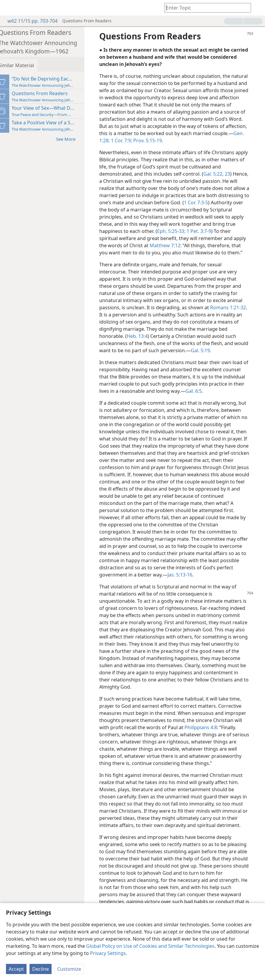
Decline (41, 969)
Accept (16, 969)
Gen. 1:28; (156, 140)
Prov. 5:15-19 (204, 140)
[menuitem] (9, 8)
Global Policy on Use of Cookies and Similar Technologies (150, 946)
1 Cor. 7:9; (178, 140)
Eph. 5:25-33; (200, 231)
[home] (9, 8)
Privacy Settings (108, 953)
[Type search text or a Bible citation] (205, 8)
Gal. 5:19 (221, 358)
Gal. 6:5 (235, 398)
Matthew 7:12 (183, 245)
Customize (69, 969)
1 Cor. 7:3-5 (233, 203)
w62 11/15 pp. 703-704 (30, 21)
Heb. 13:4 (142, 343)
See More (74, 139)
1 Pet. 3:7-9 (227, 231)
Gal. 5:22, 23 (232, 174)
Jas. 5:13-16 (121, 589)
